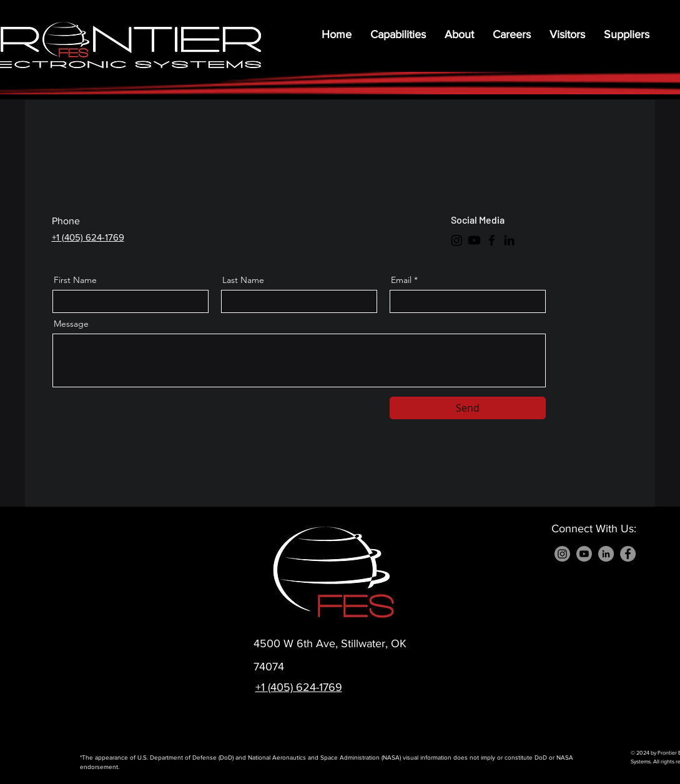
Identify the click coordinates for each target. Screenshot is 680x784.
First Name (75, 280)
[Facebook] (492, 240)
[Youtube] (474, 240)
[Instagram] (457, 240)
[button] (398, 34)
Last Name (243, 280)
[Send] (468, 408)
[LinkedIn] (509, 240)
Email (401, 280)
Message (71, 324)
